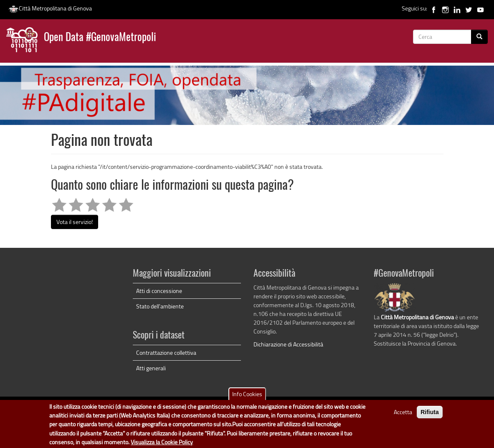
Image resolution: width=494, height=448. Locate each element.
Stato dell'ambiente (160, 306)
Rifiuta (430, 415)
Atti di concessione (159, 291)
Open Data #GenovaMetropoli (100, 38)
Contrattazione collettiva (166, 353)
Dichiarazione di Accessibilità (288, 344)
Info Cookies (247, 396)
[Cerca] (479, 37)
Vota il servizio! (75, 222)
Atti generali (151, 368)
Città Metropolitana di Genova (50, 8)
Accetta (403, 414)
